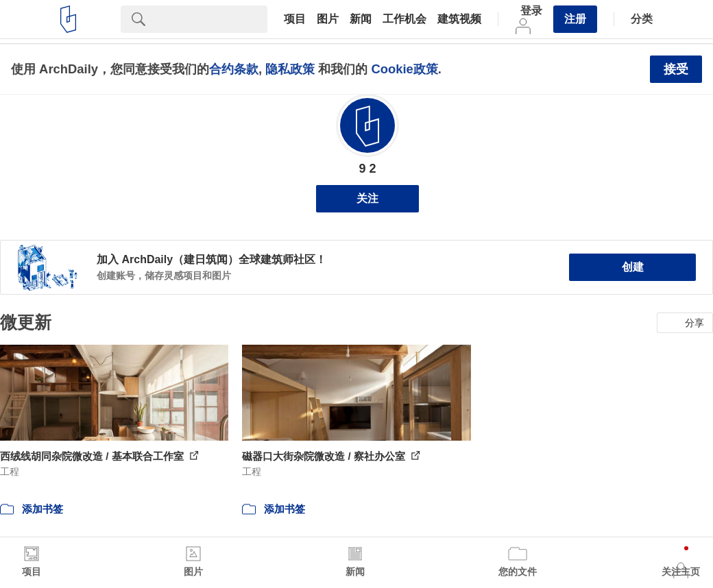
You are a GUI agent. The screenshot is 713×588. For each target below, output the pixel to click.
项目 (295, 19)
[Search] (212, 19)
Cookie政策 (404, 69)
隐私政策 (290, 69)
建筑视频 (459, 19)
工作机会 (404, 19)
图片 (328, 19)
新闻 (361, 19)
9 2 (367, 169)
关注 (367, 198)
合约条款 (234, 69)
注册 (575, 19)
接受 (676, 69)
